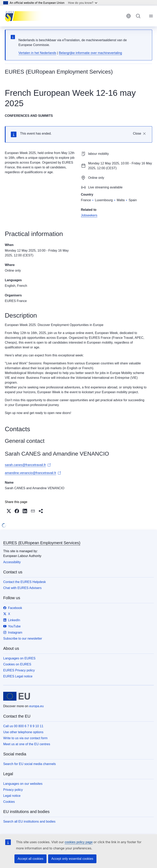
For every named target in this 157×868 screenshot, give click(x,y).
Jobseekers (89, 215)
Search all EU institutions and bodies (29, 821)
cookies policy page (79, 842)
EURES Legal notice (18, 676)
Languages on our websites (23, 784)
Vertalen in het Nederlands (37, 53)
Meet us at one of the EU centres (27, 744)
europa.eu (36, 706)
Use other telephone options (23, 732)
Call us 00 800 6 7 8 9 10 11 (23, 726)
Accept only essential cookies (72, 859)
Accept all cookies (30, 859)
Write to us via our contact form (25, 738)
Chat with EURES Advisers (22, 588)
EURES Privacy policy (19, 670)
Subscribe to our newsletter (23, 638)
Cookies (9, 802)
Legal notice (12, 796)
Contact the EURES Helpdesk (25, 582)
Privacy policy (13, 790)
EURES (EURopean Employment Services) (42, 543)
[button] (9, 511)
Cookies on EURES (17, 664)
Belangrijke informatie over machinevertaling (91, 53)
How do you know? (83, 3)
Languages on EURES (19, 658)
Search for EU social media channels (29, 764)
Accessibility (12, 562)
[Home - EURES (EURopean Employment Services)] (25, 16)
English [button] (129, 16)
